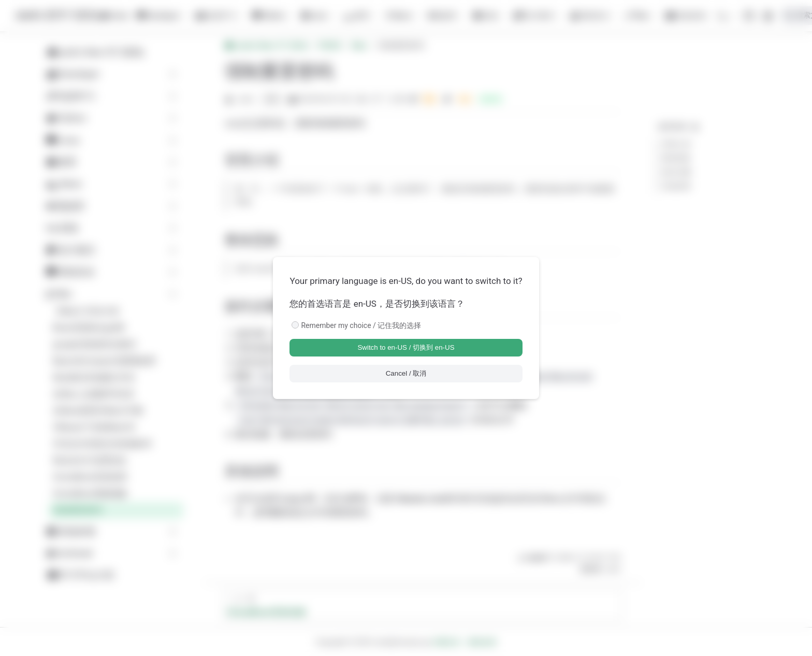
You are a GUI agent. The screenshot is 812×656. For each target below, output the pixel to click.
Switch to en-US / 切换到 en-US (406, 347)
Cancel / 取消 (406, 373)
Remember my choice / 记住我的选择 (361, 325)
